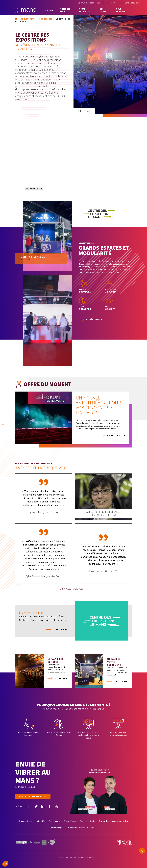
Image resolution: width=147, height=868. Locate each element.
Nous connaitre (121, 10)
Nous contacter (26, 821)
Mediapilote (66, 857)
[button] (5, 864)
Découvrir (61, 678)
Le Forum (111, 3)
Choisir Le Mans (65, 10)
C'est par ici (61, 630)
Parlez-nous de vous (33, 796)
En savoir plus (116, 435)
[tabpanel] (73, 420)
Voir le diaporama (33, 271)
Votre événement (85, 10)
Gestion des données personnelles (113, 821)
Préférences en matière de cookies (83, 828)
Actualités (41, 821)
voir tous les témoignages (71, 589)
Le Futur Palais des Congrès (89, 3)
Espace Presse (70, 821)
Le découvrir (94, 319)
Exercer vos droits (87, 821)
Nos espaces (104, 10)
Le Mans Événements (25, 19)
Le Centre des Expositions (133, 3)
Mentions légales (57, 828)
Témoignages (54, 821)
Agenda (49, 10)
